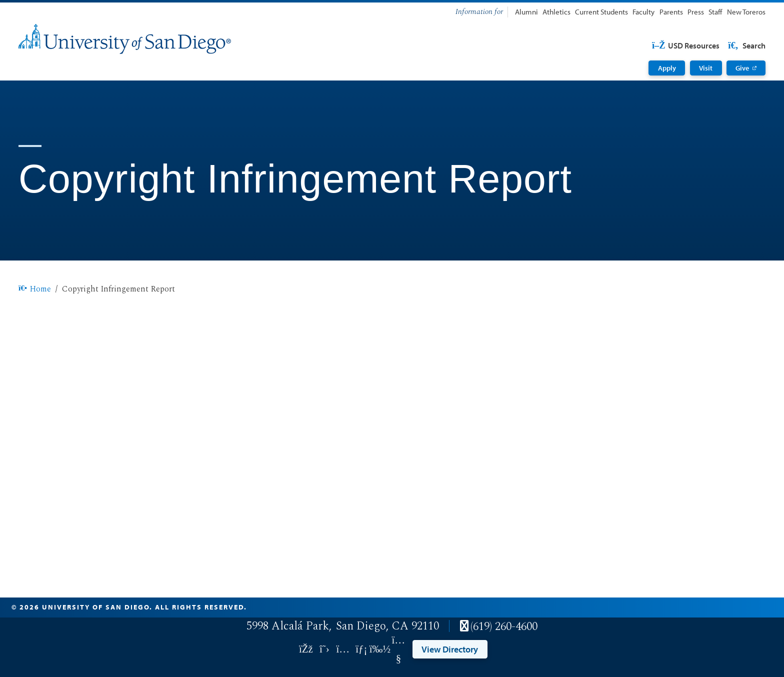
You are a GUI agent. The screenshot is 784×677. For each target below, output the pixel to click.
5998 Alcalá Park (288, 626)
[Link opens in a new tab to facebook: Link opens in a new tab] (306, 649)
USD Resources (685, 45)
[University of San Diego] (125, 39)
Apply (667, 68)
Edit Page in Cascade (720, 607)
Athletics (556, 12)
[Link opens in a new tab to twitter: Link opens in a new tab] (324, 649)
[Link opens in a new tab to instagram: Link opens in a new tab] (343, 649)
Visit (706, 68)
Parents (671, 12)
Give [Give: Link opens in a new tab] (742, 68)
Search (746, 45)
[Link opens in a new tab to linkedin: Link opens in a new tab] (361, 649)
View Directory (450, 649)
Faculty (643, 12)
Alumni (526, 12)
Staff (715, 12)
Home (35, 289)
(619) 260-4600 (504, 627)
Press (696, 12)
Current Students (601, 12)
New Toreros (746, 12)
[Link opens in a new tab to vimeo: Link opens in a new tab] (380, 649)
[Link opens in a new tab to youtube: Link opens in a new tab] (398, 649)
